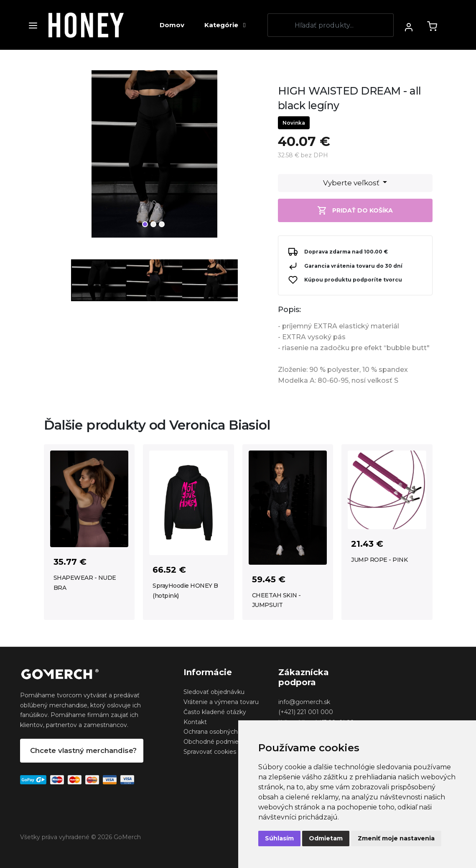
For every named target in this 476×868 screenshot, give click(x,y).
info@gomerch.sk (304, 702)
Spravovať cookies (210, 752)
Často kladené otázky (215, 712)
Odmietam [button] (326, 838)
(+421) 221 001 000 (306, 712)
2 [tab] (153, 224)
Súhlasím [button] (279, 838)
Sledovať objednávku (214, 692)
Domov (172, 25)
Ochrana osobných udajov (221, 732)
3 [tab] (162, 224)
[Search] (331, 25)
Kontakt (195, 722)
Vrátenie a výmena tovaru (221, 702)
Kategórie (225, 25)
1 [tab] (145, 224)
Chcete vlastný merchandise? (83, 750)
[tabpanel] (155, 157)
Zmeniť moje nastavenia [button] (396, 838)
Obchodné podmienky (216, 742)
